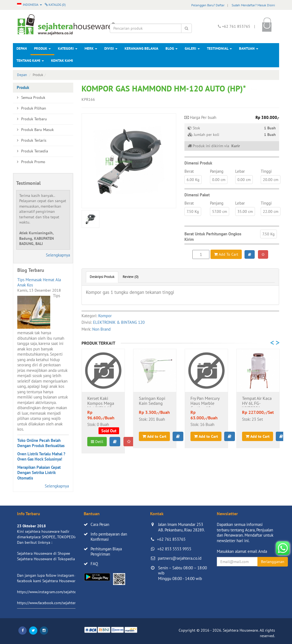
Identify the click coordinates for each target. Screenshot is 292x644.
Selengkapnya (58, 255)
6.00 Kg (193, 180)
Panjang (217, 171)
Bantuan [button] (249, 48)
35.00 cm (245, 211)
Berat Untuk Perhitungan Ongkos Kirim (213, 237)
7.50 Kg (193, 211)
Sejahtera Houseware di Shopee (43, 553)
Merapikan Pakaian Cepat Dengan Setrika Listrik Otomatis (39, 473)
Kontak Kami (62, 61)
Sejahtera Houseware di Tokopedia (46, 559)
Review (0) (131, 277)
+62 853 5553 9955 (174, 549)
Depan (22, 48)
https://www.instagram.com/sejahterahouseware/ (58, 592)
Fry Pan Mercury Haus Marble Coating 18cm (205, 402)
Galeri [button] (192, 48)
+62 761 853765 (171, 539)
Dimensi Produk (198, 163)
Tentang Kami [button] (30, 61)
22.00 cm (271, 211)
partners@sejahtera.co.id (180, 558)
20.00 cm (271, 180)
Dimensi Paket (197, 195)
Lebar (240, 171)
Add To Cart (226, 254)
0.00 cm (219, 180)
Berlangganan (273, 562)
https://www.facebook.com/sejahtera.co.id (52, 603)
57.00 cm (220, 211)
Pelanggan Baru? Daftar (208, 5)
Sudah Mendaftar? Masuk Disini (253, 5)
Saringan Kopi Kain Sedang (152, 401)
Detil (97, 442)
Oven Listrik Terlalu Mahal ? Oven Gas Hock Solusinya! (41, 457)
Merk (91, 48)
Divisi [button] (111, 48)
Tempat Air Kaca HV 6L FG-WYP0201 (257, 402)
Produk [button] (42, 48)
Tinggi (266, 171)
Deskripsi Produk (102, 277)
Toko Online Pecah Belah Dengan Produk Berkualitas (41, 443)
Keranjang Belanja (141, 48)
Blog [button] (172, 48)
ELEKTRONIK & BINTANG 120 (119, 322)
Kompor (105, 316)
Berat (189, 171)
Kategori (68, 48)
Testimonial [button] (219, 48)
